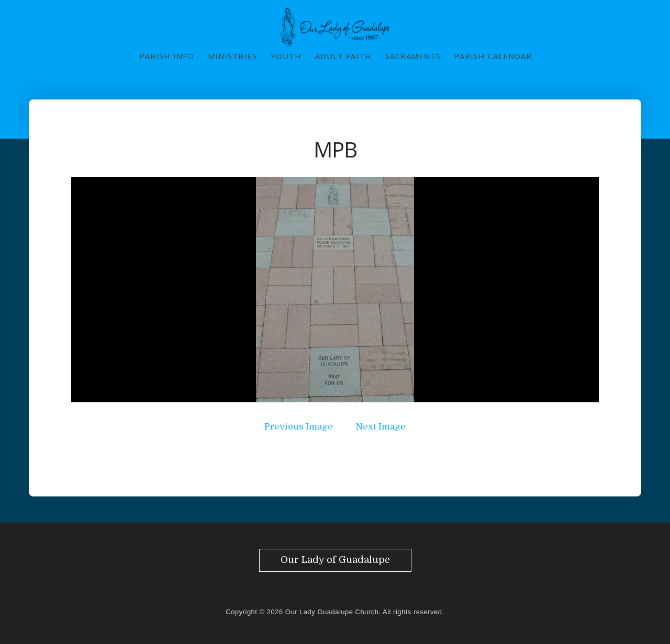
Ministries (232, 56)
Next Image (381, 427)
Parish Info (167, 56)
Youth (286, 56)
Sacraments (413, 56)
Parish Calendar (493, 56)
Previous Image (299, 427)
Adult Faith (343, 56)
